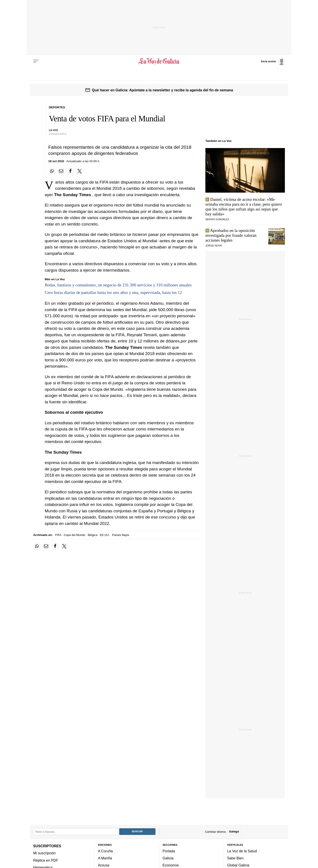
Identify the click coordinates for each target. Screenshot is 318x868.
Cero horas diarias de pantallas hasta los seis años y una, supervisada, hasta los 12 (114, 292)
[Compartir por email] (61, 171)
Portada (169, 851)
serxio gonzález (217, 219)
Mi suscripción (44, 853)
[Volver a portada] (159, 61)
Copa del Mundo (74, 535)
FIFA (58, 535)
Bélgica (93, 535)
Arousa (104, 865)
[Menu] (36, 61)
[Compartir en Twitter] (80, 171)
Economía (171, 865)
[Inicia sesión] (273, 61)
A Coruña (105, 851)
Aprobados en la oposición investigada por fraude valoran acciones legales (231, 235)
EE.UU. (105, 535)
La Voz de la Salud (242, 851)
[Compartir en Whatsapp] (52, 171)
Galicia (168, 858)
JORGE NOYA (214, 246)
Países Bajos (121, 535)
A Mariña (105, 858)
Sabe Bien (236, 858)
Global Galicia (238, 865)
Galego (234, 831)
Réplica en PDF (46, 860)
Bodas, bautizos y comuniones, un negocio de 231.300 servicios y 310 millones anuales (118, 285)
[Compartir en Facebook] (70, 171)
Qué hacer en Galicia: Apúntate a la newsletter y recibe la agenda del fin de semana (162, 90)
